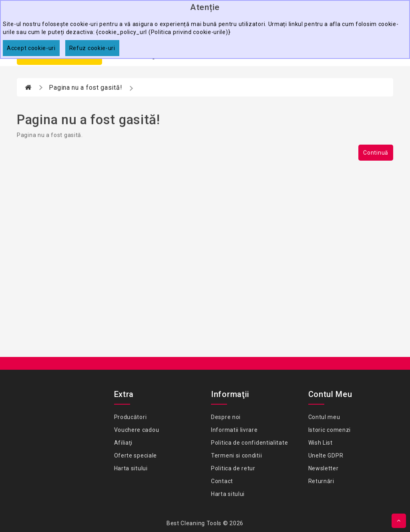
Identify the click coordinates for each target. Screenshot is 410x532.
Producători (131, 417)
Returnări (321, 481)
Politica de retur (233, 468)
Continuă (376, 153)
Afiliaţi (124, 443)
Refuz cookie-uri (92, 48)
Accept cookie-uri (31, 48)
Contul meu (324, 417)
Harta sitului (131, 468)
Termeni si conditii (236, 455)
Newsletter (324, 468)
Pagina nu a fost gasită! (85, 88)
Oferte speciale (136, 455)
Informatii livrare (234, 430)
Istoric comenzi (330, 430)
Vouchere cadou (137, 430)
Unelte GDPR (326, 455)
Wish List (321, 443)
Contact (222, 481)
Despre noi (226, 417)
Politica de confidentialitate (249, 443)
